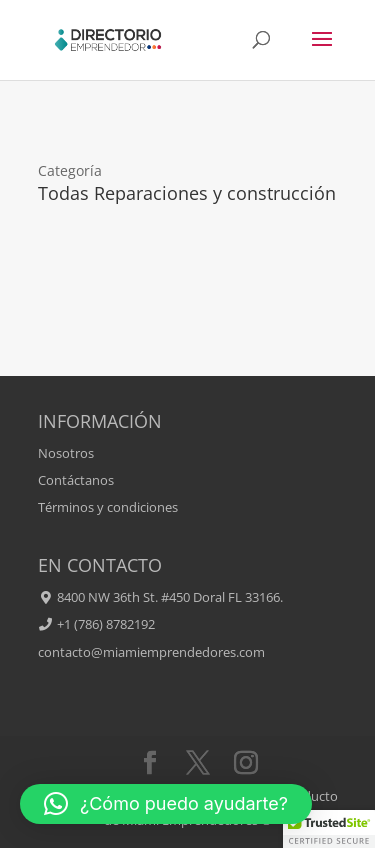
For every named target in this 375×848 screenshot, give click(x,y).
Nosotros (66, 453)
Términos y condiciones (108, 507)
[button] (166, 804)
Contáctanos (76, 480)
